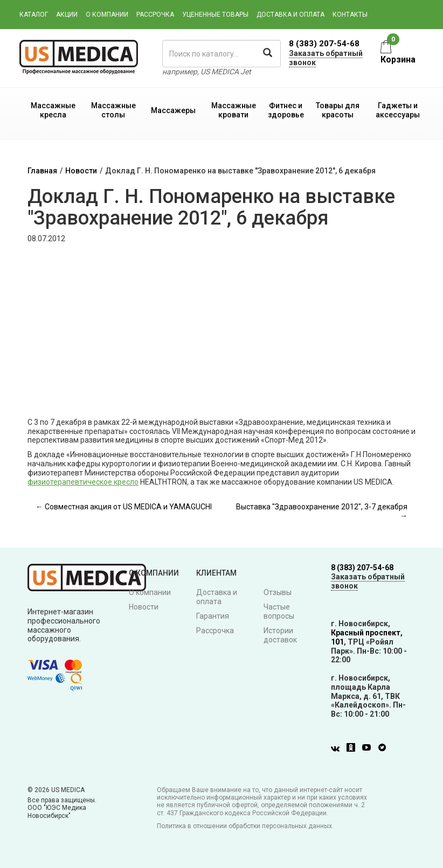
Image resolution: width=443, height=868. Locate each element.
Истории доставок (280, 635)
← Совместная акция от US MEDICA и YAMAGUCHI (124, 507)
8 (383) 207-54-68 (324, 44)
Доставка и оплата (290, 15)
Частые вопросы (279, 611)
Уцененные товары (215, 15)
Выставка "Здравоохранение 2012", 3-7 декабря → (322, 511)
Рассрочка (155, 15)
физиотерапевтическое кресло (83, 482)
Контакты (350, 15)
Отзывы (278, 592)
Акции (67, 15)
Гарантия (213, 616)
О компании (107, 15)
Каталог (34, 15)
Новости (81, 171)
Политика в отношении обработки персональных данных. (245, 826)
